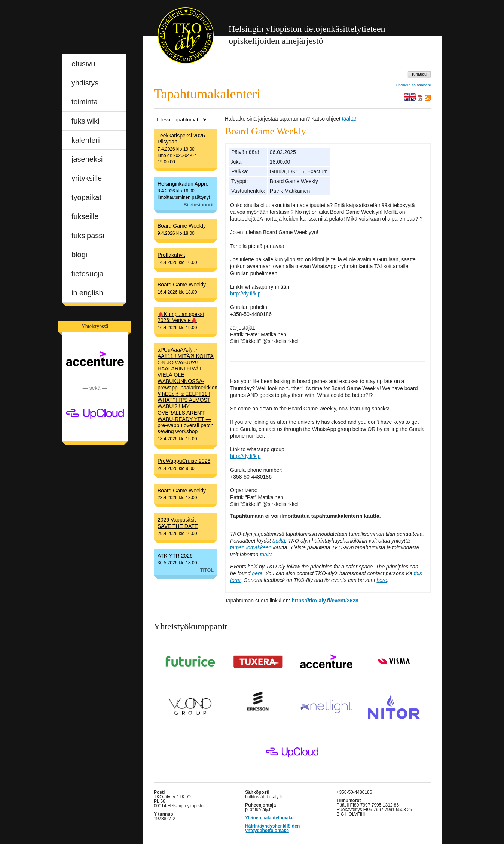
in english (87, 293)
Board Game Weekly (182, 226)
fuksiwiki (85, 121)
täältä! (349, 119)
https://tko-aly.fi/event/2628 (325, 601)
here (257, 573)
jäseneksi (87, 159)
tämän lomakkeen (251, 547)
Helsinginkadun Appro (183, 184)
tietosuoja (88, 274)
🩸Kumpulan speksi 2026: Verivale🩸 (181, 317)
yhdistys (85, 83)
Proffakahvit (171, 255)
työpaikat (86, 197)
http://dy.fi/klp (245, 294)
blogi (79, 255)
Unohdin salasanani (413, 85)
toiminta (85, 102)
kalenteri (86, 140)
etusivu (83, 64)
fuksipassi (88, 236)
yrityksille (87, 178)
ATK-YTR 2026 (175, 556)
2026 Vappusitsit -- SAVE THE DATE (179, 523)
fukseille (85, 216)
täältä (279, 541)
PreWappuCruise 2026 (184, 461)
